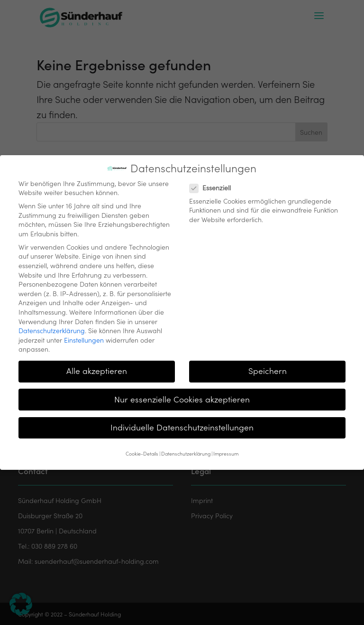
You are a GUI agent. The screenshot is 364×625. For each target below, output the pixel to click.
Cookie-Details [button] (142, 449)
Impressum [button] (226, 449)
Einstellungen (84, 335)
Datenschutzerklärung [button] (186, 449)
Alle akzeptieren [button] (97, 366)
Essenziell (214, 183)
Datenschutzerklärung (52, 326)
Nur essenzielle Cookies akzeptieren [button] (182, 394)
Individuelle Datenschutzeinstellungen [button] (182, 422)
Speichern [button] (268, 366)
